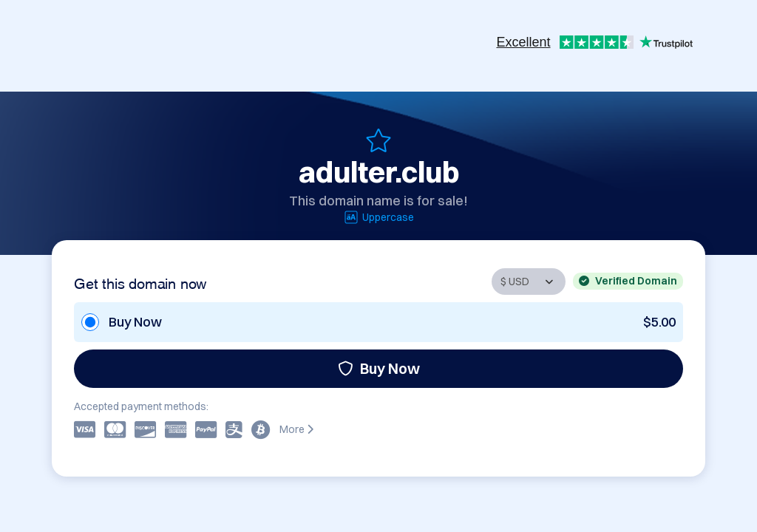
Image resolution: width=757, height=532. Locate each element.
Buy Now (379, 368)
